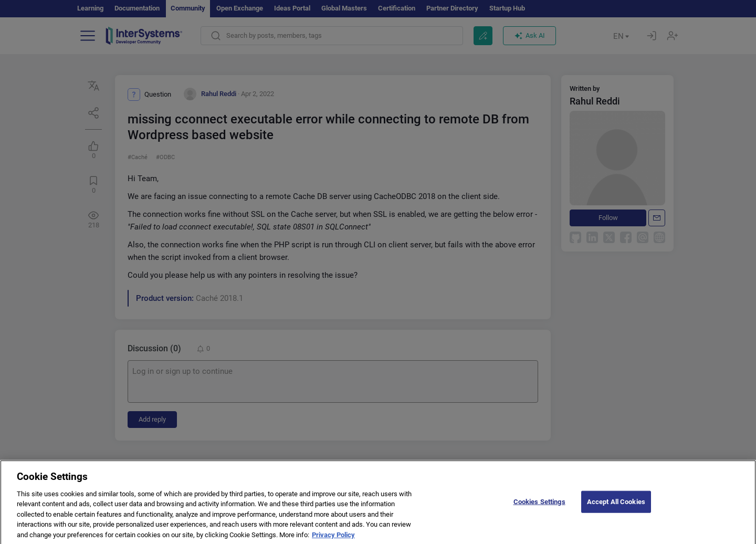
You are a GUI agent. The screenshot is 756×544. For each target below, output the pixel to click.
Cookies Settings (539, 510)
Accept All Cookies (616, 510)
